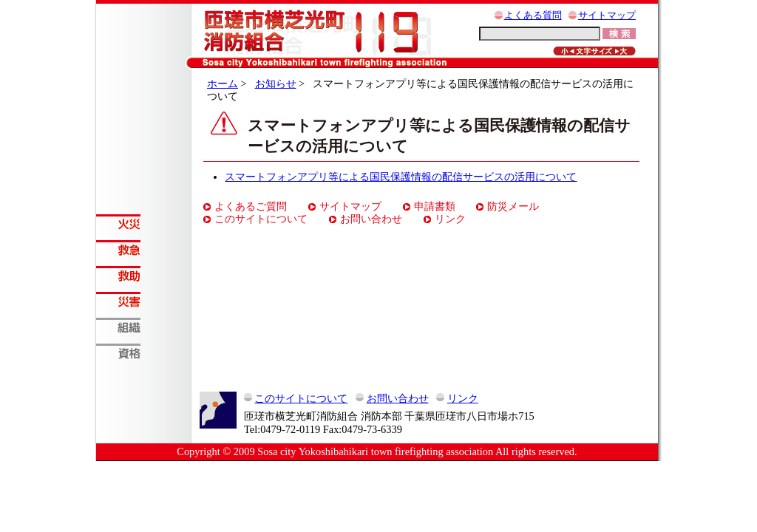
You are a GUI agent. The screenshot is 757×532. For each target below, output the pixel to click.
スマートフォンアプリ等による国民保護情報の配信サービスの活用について (401, 177)
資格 (144, 353)
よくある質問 (533, 16)
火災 (144, 224)
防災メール (513, 206)
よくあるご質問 (251, 206)
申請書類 (435, 206)
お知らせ (276, 83)
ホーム (223, 83)
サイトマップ (607, 16)
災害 (144, 301)
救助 (144, 275)
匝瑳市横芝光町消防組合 (317, 33)
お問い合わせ (371, 219)
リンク (450, 219)
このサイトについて (261, 219)
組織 (144, 327)
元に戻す (594, 51)
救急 (144, 249)
